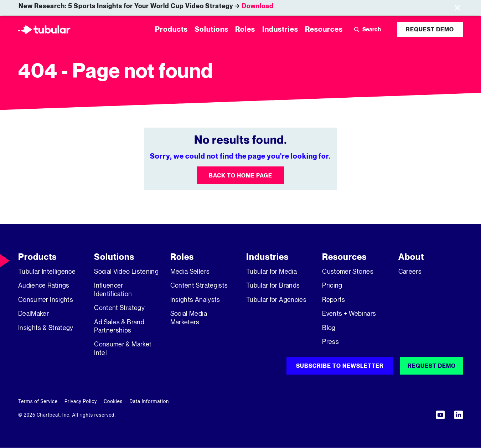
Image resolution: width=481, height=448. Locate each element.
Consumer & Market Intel (123, 348)
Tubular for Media (271, 271)
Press (330, 341)
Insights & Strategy (46, 328)
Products (37, 257)
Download (258, 6)
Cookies (113, 401)
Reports (333, 299)
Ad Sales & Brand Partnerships (119, 326)
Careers (410, 271)
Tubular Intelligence (47, 271)
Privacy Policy (81, 401)
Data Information (149, 401)
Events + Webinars (349, 313)
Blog (329, 328)
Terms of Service (38, 401)
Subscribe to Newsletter (340, 366)
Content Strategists (199, 285)
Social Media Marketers (189, 317)
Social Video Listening (126, 271)
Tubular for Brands (273, 285)
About (411, 257)
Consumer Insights (46, 299)
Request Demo (430, 29)
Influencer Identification (113, 289)
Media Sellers (190, 271)
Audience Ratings (44, 285)
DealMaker (33, 313)
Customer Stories (348, 271)
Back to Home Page (240, 175)
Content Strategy (119, 308)
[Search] (377, 29)
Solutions (114, 257)
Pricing (332, 285)
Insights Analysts (195, 299)
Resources (344, 257)
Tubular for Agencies (276, 299)
